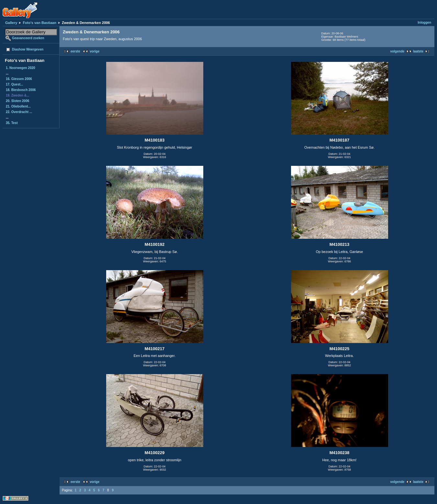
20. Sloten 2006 (17, 101)
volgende (397, 51)
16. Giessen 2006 (19, 79)
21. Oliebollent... (18, 106)
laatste (418, 51)
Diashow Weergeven (28, 49)
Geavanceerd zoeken (28, 38)
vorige (95, 51)
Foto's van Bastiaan (39, 23)
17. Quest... (14, 84)
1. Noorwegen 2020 (21, 68)
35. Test (12, 123)
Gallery (11, 23)
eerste (75, 51)
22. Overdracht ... (19, 112)
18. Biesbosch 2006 (21, 90)
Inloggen (424, 23)
